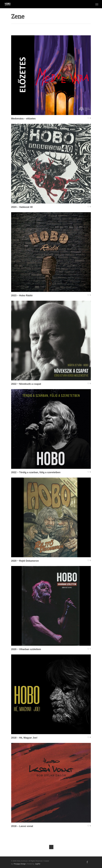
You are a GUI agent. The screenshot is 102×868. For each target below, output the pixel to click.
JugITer (38, 864)
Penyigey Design (20, 864)
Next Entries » (51, 847)
